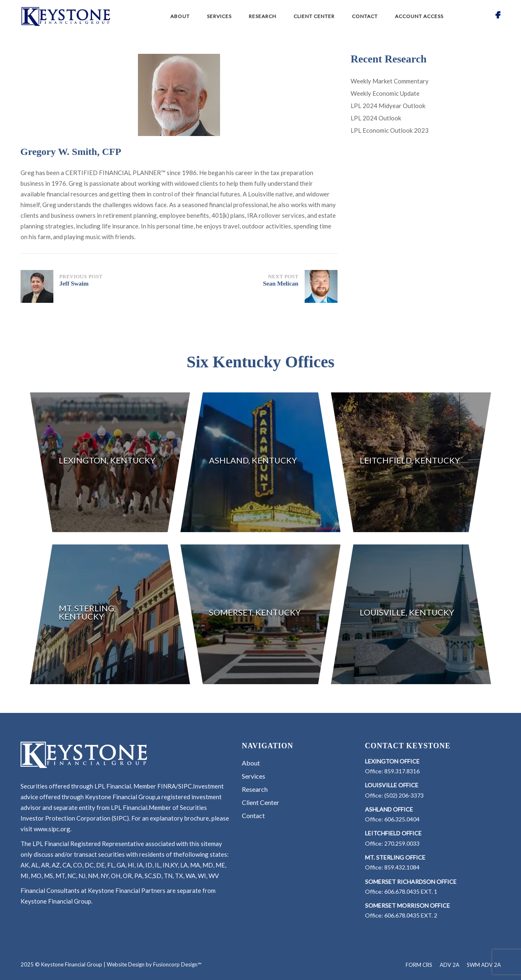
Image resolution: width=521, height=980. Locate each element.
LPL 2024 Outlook (376, 118)
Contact (365, 16)
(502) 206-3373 (404, 795)
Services (219, 16)
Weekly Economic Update (385, 93)
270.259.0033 (402, 843)
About (180, 16)
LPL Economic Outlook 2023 (390, 130)
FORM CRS (419, 965)
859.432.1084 (402, 867)
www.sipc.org (52, 829)
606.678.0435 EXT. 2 (411, 915)
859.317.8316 (402, 771)
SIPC (185, 786)
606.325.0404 (402, 819)
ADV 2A (450, 965)
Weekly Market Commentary (390, 81)
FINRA (166, 786)
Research (263, 16)
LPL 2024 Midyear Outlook (388, 106)
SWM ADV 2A (484, 965)
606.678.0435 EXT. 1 (411, 891)
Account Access (419, 16)
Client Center (314, 16)
